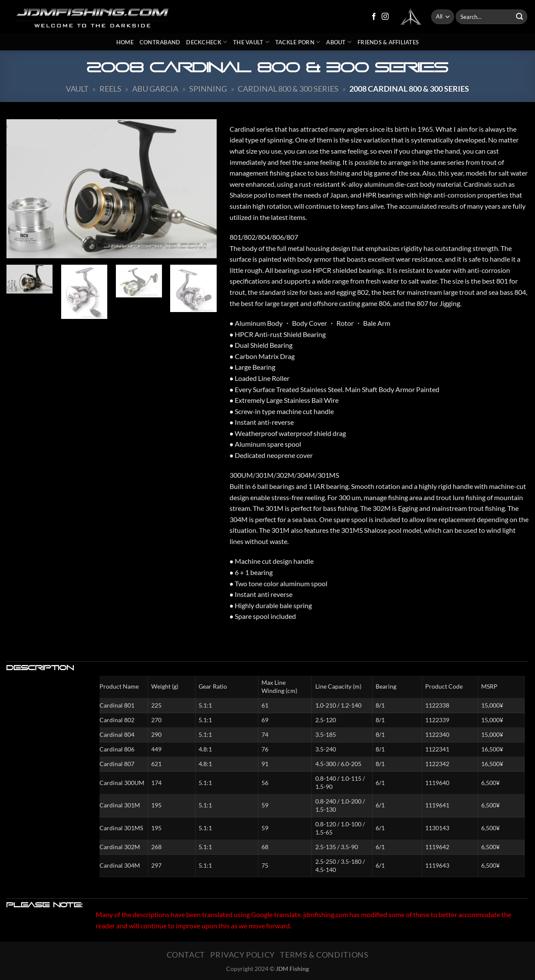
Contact (186, 955)
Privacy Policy (243, 955)
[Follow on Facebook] (374, 17)
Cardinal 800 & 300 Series (288, 89)
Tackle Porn (298, 42)
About (339, 42)
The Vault (251, 42)
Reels (110, 89)
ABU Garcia (155, 89)
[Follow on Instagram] (385, 17)
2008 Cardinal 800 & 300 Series (409, 89)
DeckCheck (207, 42)
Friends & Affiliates (388, 42)
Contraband (160, 42)
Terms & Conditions (324, 955)
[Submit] (519, 17)
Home (125, 42)
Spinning (208, 89)
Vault (77, 89)
